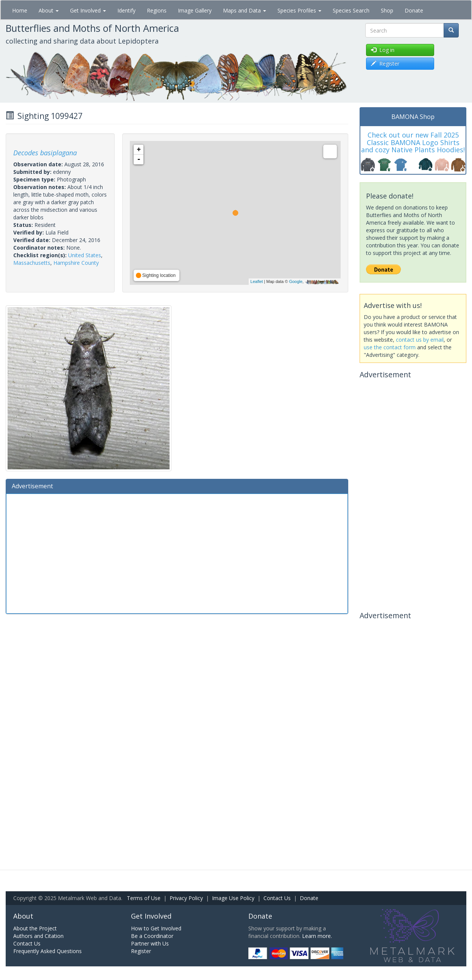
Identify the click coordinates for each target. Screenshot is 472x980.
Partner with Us (150, 943)
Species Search (351, 10)
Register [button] (385, 63)
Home (20, 10)
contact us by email (420, 340)
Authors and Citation (38, 936)
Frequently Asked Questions (48, 951)
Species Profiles (299, 10)
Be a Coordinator (152, 936)
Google (296, 281)
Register (141, 951)
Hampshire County (76, 263)
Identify (126, 10)
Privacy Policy (186, 898)
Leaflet (257, 281)
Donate (414, 10)
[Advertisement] (177, 553)
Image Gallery (195, 10)
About (49, 10)
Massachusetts (32, 263)
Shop (387, 10)
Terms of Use (144, 898)
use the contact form (390, 347)
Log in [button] (383, 50)
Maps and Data (245, 10)
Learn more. (317, 936)
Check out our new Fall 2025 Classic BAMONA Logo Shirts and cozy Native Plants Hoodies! (413, 142)
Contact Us (277, 898)
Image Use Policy (233, 898)
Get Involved (88, 10)
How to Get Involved (156, 928)
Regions (157, 10)
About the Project (35, 928)
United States (85, 255)
